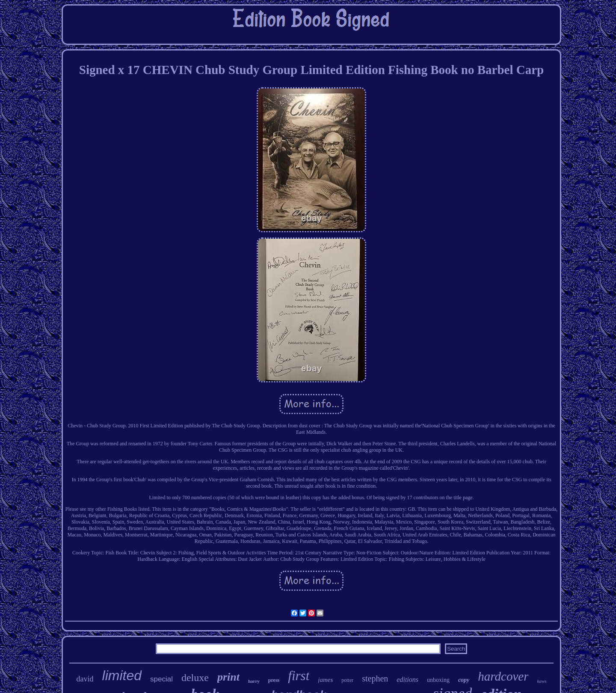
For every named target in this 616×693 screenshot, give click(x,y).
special (161, 679)
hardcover (503, 676)
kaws (542, 681)
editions (407, 680)
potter (347, 680)
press (274, 680)
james (325, 680)
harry (254, 681)
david (85, 679)
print (228, 677)
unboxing (438, 680)
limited (122, 675)
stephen (375, 678)
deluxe (195, 678)
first (299, 676)
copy (464, 680)
